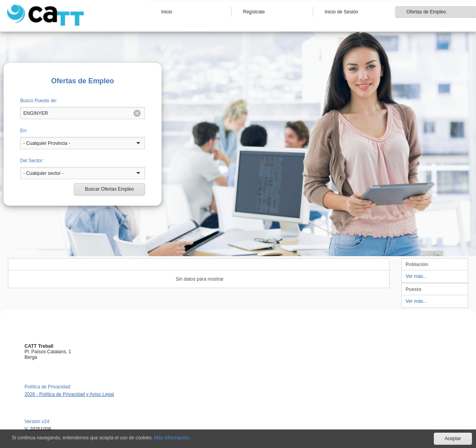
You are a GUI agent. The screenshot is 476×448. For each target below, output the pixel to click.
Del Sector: (32, 161)
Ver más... (416, 276)
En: (24, 131)
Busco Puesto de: (39, 101)
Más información (171, 438)
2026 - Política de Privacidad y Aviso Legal (69, 394)
